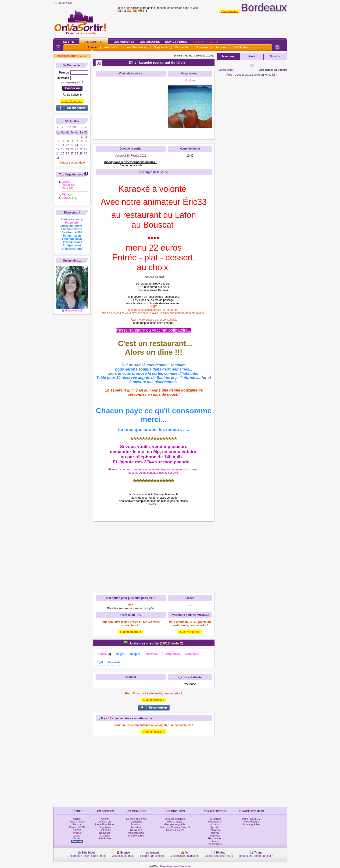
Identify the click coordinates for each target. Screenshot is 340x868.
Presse (77, 833)
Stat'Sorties (241, 47)
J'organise (215, 830)
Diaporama (161, 47)
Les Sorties (93, 42)
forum (283, 70)
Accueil (77, 819)
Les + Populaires (136, 47)
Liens (77, 836)
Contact (77, 838)
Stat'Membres (136, 836)
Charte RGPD (77, 827)
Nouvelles (202, 47)
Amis (252, 56)
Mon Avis (215, 836)
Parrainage (215, 819)
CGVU (77, 830)
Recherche (182, 47)
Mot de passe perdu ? (72, 82)
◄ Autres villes (63, 3)
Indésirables (215, 844)
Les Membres (124, 42)
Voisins (275, 56)
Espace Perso (176, 42)
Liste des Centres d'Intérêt (175, 827)
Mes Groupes (175, 822)
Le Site (69, 42)
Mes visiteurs (251, 822)
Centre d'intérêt (175, 830)
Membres (228, 56)
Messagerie (215, 822)
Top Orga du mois (71, 175)
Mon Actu (215, 824)
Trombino (136, 824)
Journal (215, 833)
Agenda (215, 827)
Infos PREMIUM (251, 819)
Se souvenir (74, 95)
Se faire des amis (136, 819)
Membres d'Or (136, 833)
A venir (92, 47)
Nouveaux (136, 830)
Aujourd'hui (111, 47)
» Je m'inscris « (229, 11)
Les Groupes (150, 42)
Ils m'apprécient (252, 824)
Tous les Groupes (175, 819)
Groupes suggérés (175, 824)
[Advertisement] (202, 24)
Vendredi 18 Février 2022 (131, 156)
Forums (77, 824)
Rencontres (215, 838)
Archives (221, 47)
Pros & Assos (77, 822)
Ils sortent (136, 827)
